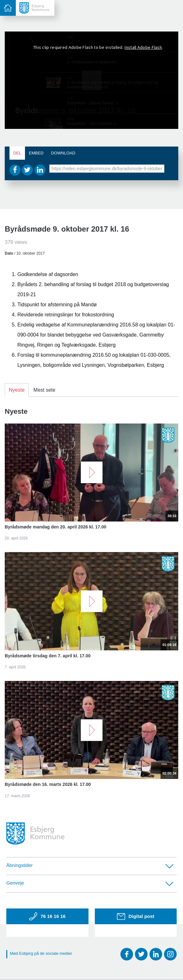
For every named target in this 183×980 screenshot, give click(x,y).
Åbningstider (90, 865)
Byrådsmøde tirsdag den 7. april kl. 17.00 (48, 656)
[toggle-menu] (8, 8)
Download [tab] (63, 153)
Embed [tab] (36, 153)
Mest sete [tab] (44, 390)
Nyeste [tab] (17, 390)
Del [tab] (17, 153)
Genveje (90, 883)
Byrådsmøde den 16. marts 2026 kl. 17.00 (48, 784)
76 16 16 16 (47, 916)
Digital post (136, 917)
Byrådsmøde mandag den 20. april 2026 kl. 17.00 (55, 527)
